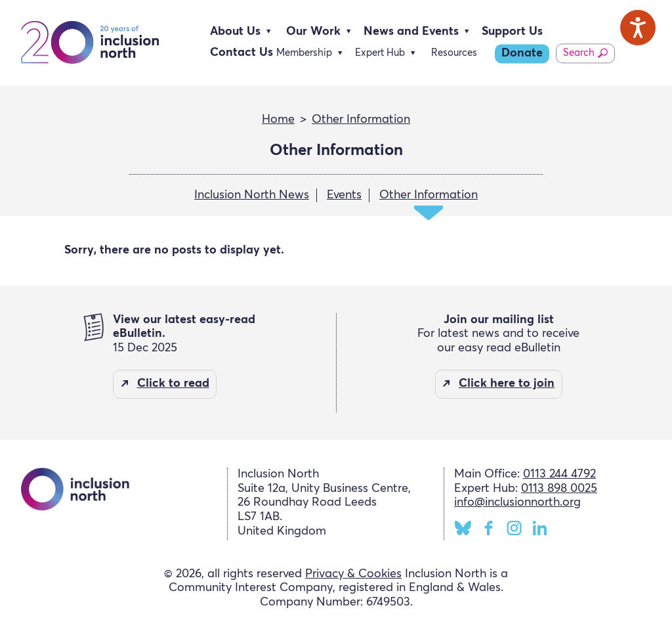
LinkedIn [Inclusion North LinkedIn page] (540, 528)
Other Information (361, 120)
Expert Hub (380, 53)
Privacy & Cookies (353, 574)
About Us (235, 32)
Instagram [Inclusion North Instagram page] (514, 528)
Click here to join (507, 384)
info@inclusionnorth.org (517, 502)
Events (344, 195)
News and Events (411, 32)
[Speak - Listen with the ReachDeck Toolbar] (638, 28)
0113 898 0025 (559, 489)
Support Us (512, 32)
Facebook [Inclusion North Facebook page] (489, 528)
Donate (522, 53)
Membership (304, 53)
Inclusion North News (252, 195)
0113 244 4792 (559, 474)
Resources (454, 53)
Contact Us (241, 53)
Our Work (313, 32)
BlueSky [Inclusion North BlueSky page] (463, 528)
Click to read (173, 384)
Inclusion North (90, 43)
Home (278, 120)
